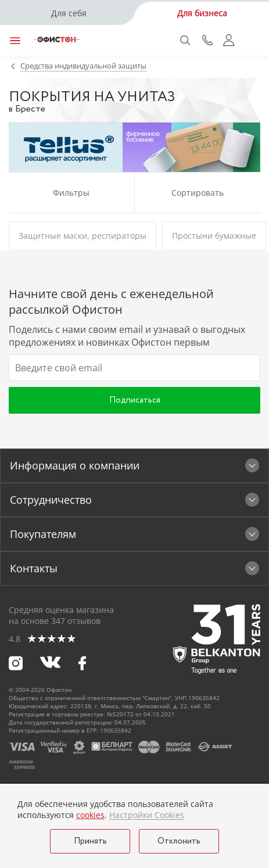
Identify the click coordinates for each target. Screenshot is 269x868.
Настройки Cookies (147, 815)
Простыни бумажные (214, 236)
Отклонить (179, 841)
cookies (90, 815)
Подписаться (135, 400)
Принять (90, 841)
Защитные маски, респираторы (83, 236)
